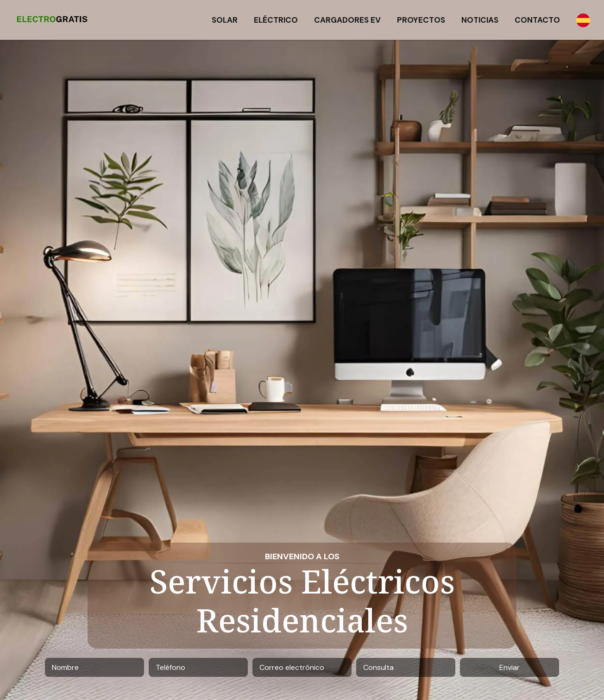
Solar (225, 20)
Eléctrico (276, 20)
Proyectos (421, 20)
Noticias (480, 20)
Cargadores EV (347, 20)
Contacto (537, 20)
